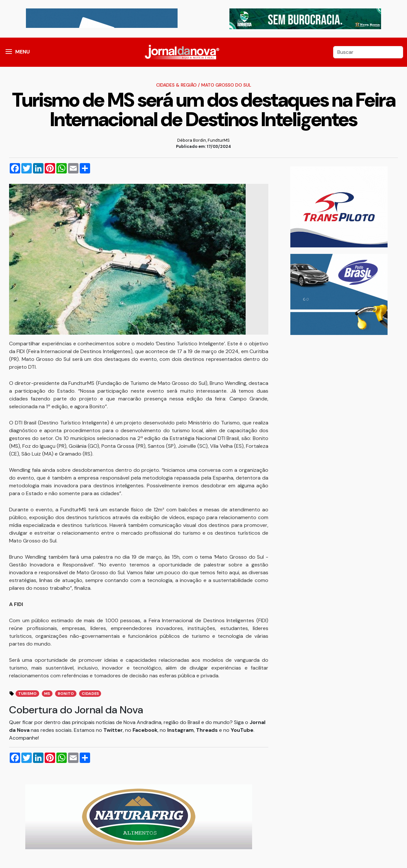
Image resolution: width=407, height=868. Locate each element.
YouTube (242, 730)
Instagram (180, 730)
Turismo (27, 694)
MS (47, 694)
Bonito (66, 694)
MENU (23, 52)
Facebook (145, 730)
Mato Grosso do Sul (226, 85)
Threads (208, 730)
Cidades (90, 694)
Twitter (113, 730)
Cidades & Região (176, 85)
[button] (9, 52)
